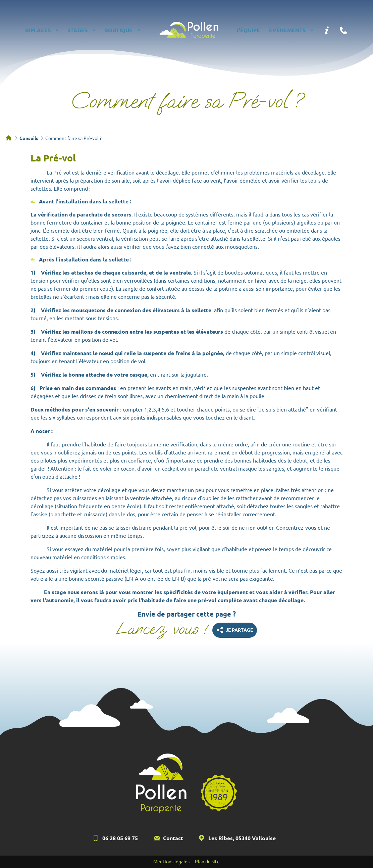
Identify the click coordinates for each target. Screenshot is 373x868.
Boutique (118, 30)
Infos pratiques (327, 30)
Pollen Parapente (189, 30)
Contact (173, 838)
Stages (77, 30)
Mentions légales (171, 862)
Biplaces (38, 30)
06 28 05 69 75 (120, 838)
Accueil (9, 138)
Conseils (29, 138)
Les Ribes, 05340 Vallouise (242, 838)
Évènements (287, 30)
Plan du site (207, 862)
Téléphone (343, 30)
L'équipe (248, 30)
